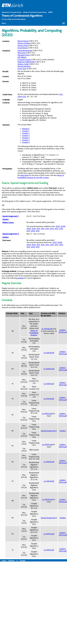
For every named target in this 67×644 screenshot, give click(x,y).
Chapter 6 (26, 142)
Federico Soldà (23, 64)
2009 (29, 229)
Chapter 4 (26, 138)
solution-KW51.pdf (63, 550)
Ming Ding (21, 53)
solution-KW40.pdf (63, 369)
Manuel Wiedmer (24, 66)
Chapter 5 (26, 140)
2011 (38, 229)
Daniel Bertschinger (25, 50)
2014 (52, 229)
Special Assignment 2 (49, 518)
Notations (26, 129)
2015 (56, 229)
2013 (47, 229)
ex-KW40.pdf (49, 369)
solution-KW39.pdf (63, 353)
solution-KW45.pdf (63, 446)
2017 (28, 231)
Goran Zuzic (22, 69)
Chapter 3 (26, 135)
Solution (6, 219)
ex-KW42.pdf (49, 399)
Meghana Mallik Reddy (26, 62)
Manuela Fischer (24, 55)
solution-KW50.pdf (63, 534)
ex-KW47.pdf (49, 481)
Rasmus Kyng (23, 45)
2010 (34, 229)
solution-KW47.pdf (63, 481)
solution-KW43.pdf (63, 415)
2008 (63, 226)
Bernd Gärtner (23, 41)
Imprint (5, 561)
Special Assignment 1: (11, 216)
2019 (38, 231)
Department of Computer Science (12, 12)
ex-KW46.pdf (49, 462)
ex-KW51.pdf (49, 550)
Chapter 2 (26, 133)
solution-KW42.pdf (63, 399)
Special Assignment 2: (11, 234)
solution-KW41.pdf (63, 384)
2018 (33, 231)
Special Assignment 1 (49, 431)
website (21, 278)
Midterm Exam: (8, 222)
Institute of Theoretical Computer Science (35, 12)
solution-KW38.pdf (63, 331)
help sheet (24, 175)
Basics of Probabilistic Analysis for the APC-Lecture (41, 176)
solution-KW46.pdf (63, 462)
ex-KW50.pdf (49, 534)
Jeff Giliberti (22, 57)
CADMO (50, 12)
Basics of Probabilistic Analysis (34, 333)
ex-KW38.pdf (47, 329)
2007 (58, 226)
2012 (43, 229)
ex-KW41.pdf (49, 384)
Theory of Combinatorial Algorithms (22, 16)
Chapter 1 (26, 131)
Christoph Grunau (24, 59)
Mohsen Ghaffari (24, 43)
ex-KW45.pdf (47, 444)
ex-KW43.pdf (47, 414)
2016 (61, 229)
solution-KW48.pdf (63, 501)
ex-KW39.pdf (49, 353)
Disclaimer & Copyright (17, 561)
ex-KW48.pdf (48, 499)
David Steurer (23, 48)
